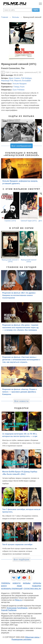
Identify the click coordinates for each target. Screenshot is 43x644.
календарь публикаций (12, 589)
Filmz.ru (18, 600)
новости (16, 583)
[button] (39, 130)
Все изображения (21, 146)
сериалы (37, 583)
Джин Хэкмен (15, 78)
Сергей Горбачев (9, 610)
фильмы (27, 583)
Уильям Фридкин (20, 84)
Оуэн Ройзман (18, 90)
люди (19, 586)
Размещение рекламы (21, 639)
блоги (4, 586)
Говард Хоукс (19, 87)
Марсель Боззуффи (23, 81)
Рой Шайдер (26, 78)
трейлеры (6, 583)
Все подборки (21, 560)
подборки (37, 586)
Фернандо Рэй (7, 81)
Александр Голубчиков (17, 608)
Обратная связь (32, 637)
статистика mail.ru (32, 589)
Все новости (21, 401)
